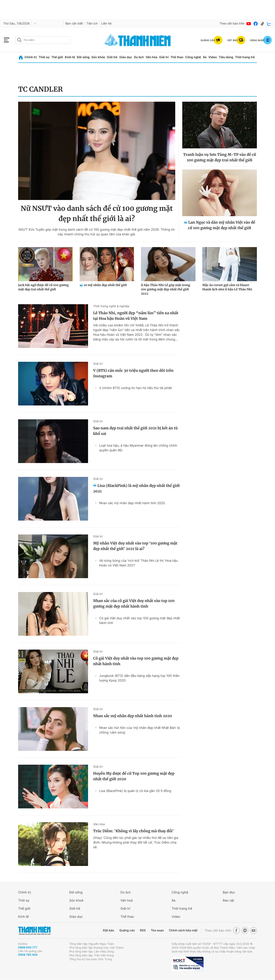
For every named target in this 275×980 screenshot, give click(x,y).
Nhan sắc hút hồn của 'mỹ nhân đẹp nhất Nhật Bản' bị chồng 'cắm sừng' (140, 730)
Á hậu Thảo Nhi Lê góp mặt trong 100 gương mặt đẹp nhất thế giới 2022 (166, 289)
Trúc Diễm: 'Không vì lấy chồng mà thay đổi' (133, 831)
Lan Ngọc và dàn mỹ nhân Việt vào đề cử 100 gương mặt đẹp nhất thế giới (222, 225)
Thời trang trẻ (245, 57)
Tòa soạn (157, 930)
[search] (43, 40)
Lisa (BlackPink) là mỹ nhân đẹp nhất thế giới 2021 (136, 488)
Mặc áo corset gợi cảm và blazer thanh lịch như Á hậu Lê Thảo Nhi (227, 287)
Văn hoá (127, 900)
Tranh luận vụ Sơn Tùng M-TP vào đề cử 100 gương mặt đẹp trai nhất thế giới (220, 157)
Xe (205, 57)
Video (213, 57)
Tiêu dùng (226, 57)
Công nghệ (193, 57)
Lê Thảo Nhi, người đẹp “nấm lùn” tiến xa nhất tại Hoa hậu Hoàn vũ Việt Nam (136, 316)
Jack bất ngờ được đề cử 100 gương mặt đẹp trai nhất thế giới (43, 287)
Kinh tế (70, 57)
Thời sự (44, 57)
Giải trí (164, 57)
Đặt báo (109, 930)
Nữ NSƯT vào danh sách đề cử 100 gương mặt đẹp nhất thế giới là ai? (97, 214)
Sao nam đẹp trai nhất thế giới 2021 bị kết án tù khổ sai (135, 431)
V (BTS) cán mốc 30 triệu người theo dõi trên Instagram (133, 373)
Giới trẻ (112, 57)
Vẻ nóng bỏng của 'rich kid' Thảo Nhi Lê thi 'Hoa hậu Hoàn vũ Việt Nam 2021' (138, 563)
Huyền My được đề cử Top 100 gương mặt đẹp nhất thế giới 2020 (134, 776)
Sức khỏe (98, 57)
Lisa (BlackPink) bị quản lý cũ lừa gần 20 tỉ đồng (135, 791)
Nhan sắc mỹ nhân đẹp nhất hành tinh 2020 (132, 503)
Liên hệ (106, 24)
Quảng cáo (127, 930)
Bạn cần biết (74, 24)
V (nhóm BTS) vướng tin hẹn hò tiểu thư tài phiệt (136, 388)
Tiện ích (92, 24)
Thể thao (177, 57)
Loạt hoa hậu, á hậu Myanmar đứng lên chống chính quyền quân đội (138, 448)
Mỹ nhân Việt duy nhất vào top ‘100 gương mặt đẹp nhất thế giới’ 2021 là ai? (135, 546)
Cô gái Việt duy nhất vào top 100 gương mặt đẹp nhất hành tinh (140, 620)
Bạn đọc (229, 892)
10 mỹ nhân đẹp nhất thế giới (105, 285)
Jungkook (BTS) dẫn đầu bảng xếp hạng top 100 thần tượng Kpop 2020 (139, 678)
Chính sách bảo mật (183, 930)
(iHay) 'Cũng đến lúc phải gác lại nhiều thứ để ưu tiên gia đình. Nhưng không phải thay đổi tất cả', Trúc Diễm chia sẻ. (136, 842)
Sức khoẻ (76, 900)
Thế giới (57, 57)
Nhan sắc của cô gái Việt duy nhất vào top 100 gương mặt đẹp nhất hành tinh (134, 604)
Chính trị (31, 57)
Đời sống (83, 57)
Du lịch (139, 57)
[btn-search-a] (19, 40)
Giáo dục (126, 57)
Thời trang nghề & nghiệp (111, 306)
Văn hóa (151, 57)
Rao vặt (228, 900)
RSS (143, 930)
